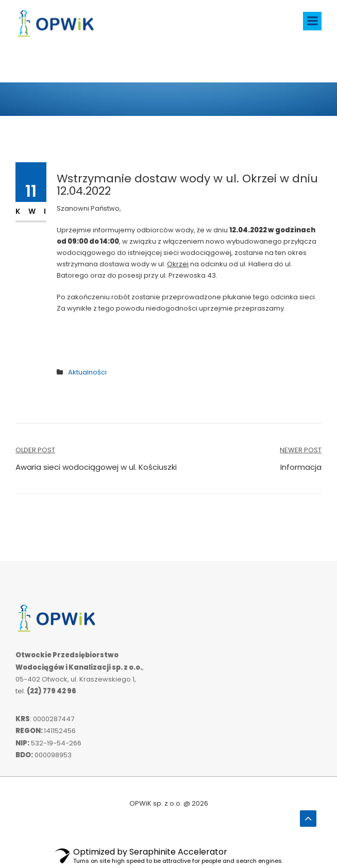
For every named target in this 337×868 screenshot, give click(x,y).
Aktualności (87, 372)
